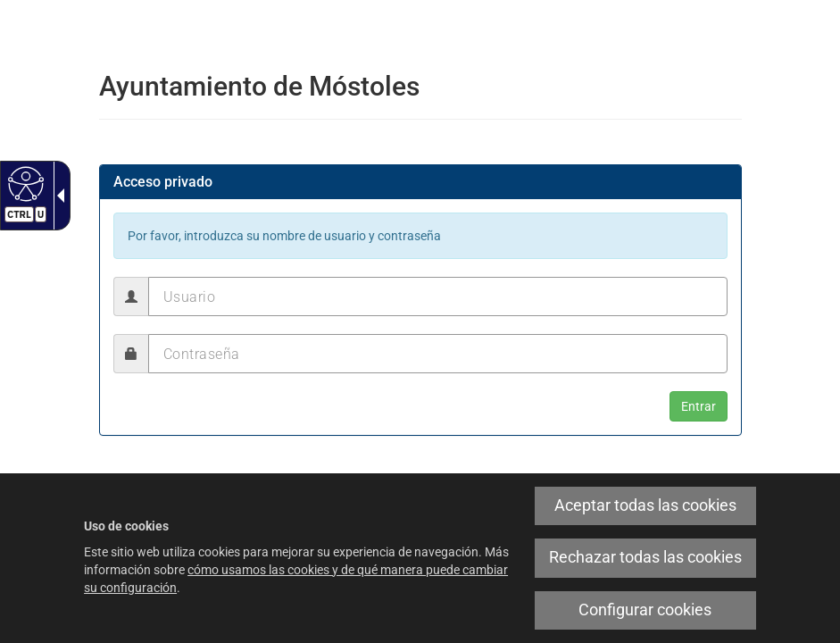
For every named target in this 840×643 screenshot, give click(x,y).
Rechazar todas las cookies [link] (645, 557)
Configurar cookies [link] (645, 610)
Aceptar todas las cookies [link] (645, 505)
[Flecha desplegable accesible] (57, 196)
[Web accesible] (24, 183)
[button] (699, 406)
